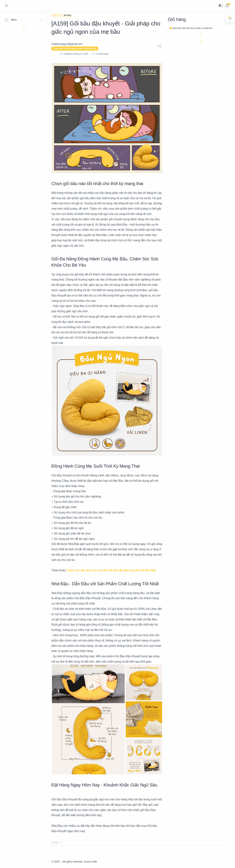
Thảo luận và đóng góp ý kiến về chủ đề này (75, 49)
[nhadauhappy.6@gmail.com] (67, 44)
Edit (95, 862)
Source (88, 862)
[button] (221, 5)
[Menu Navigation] (6, 5)
